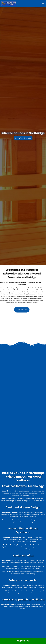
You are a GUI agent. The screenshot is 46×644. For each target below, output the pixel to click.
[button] (43, 4)
